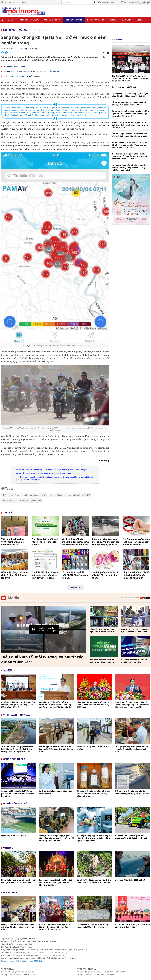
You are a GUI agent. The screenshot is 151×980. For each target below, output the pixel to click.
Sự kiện (11, 20)
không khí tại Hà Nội (11, 495)
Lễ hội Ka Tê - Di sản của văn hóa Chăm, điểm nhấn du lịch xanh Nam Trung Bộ (94, 881)
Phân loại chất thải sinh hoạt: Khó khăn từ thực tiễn (134, 661)
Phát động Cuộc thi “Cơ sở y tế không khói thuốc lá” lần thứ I (45, 542)
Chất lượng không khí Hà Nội (35, 495)
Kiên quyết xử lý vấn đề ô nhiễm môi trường (93, 748)
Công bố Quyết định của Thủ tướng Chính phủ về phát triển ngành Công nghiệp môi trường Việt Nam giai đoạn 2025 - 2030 (56, 705)
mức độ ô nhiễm (10, 500)
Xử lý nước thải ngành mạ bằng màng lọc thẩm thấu (56, 792)
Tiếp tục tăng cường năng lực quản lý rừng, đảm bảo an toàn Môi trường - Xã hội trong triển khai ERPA (129, 156)
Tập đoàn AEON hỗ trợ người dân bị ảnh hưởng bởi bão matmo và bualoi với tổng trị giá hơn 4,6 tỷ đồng (130, 78)
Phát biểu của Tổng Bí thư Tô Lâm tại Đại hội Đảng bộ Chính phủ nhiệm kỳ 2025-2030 (93, 705)
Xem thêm (75, 587)
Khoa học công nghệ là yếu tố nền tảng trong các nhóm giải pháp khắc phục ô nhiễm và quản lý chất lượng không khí (54, 478)
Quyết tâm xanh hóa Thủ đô (124, 87)
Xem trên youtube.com (129, 598)
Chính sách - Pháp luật (29, 20)
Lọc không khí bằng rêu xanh (14, 66)
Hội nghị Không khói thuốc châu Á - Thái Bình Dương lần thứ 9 (15, 575)
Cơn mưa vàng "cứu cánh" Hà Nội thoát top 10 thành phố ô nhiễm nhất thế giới (33, 71)
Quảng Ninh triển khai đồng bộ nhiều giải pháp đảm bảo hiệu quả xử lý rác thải (130, 95)
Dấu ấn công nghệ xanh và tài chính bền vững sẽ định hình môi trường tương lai (130, 135)
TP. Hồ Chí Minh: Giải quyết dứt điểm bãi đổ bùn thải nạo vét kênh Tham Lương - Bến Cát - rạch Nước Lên (130, 145)
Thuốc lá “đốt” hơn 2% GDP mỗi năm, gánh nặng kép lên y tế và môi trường (45, 575)
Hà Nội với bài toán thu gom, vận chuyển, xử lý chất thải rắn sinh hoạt (131, 837)
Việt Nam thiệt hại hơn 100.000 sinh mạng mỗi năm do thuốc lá (13, 542)
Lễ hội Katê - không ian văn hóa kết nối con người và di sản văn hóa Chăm (129, 104)
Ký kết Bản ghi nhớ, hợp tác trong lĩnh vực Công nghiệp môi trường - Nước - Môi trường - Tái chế (18, 705)
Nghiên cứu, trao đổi (96, 20)
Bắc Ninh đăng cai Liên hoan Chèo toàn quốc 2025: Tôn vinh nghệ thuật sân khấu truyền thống (56, 882)
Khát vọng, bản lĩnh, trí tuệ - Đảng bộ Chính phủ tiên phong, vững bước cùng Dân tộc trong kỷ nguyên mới (132, 705)
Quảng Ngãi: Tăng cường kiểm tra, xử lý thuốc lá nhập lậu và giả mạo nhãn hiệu (131, 749)
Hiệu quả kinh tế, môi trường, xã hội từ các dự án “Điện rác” (42, 659)
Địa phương (127, 20)
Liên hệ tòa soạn (130, 2)
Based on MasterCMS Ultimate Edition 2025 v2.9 (22, 961)
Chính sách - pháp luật (17, 715)
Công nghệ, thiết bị (52, 20)
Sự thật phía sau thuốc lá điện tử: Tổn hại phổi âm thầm (105, 575)
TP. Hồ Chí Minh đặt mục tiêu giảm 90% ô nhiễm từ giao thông (45, 473)
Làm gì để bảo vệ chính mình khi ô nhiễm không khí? (22, 76)
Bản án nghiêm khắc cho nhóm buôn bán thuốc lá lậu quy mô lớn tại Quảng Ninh (56, 749)
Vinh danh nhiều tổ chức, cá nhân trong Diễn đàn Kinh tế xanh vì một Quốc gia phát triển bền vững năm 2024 (103, 661)
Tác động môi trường (38, 30)
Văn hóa (113, 20)
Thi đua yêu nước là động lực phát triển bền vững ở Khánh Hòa (132, 926)
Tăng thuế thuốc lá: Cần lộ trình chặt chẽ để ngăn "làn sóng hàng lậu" (136, 575)
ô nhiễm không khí (58, 495)
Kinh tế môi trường (74, 20)
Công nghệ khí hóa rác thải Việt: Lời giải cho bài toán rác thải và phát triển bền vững (18, 793)
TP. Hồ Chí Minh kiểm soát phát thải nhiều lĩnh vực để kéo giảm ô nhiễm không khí (53, 470)
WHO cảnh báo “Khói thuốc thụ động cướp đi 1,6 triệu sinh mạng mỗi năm (75, 542)
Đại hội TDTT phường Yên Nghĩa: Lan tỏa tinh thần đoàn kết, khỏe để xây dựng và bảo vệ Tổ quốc (130, 125)
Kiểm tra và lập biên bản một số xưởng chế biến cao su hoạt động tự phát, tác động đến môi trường (106, 542)
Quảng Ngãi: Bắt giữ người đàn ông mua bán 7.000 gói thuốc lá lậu (93, 926)
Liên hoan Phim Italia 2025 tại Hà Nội (131, 880)
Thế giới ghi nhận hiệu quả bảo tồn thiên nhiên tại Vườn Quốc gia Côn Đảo (132, 792)
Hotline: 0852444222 (109, 2)
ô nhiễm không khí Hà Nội (30, 500)
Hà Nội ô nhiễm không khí (80, 495)
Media (139, 20)
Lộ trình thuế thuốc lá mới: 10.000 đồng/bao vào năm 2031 (75, 575)
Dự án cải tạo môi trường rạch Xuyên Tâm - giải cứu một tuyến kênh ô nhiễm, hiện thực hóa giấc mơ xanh (130, 113)
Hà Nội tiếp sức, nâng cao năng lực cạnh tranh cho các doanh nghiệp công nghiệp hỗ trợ (135, 631)
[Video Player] (44, 629)
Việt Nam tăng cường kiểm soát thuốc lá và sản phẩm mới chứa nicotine (136, 542)
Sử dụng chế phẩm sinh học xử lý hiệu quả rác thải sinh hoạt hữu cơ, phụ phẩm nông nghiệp (94, 793)
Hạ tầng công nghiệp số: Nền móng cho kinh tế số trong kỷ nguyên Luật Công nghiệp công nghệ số (129, 168)
